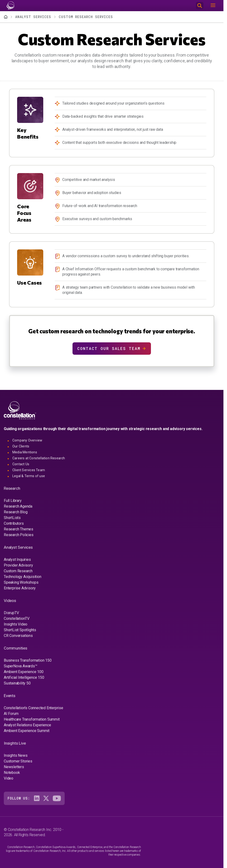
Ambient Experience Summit (27, 731)
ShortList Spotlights (20, 630)
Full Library (13, 501)
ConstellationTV (17, 618)
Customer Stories (18, 761)
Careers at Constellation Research (39, 458)
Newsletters (14, 767)
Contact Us (21, 464)
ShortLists (12, 518)
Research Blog (16, 512)
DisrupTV (11, 613)
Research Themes (19, 529)
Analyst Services (33, 17)
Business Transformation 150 (28, 660)
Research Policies (19, 535)
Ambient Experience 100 (24, 672)
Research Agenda (18, 506)
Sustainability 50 (17, 683)
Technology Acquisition (23, 577)
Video (9, 778)
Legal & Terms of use (29, 476)
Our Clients (21, 446)
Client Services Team (29, 470)
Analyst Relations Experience (27, 725)
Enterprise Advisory (20, 588)
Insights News (16, 755)
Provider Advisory (18, 565)
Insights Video (16, 624)
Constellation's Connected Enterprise (34, 708)
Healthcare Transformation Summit (32, 719)
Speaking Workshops (21, 582)
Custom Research (18, 571)
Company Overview (27, 440)
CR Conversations (18, 636)
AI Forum (11, 714)
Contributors (14, 523)
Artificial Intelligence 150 (24, 677)
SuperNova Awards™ (21, 666)
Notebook (12, 773)
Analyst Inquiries (17, 560)
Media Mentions (25, 452)
